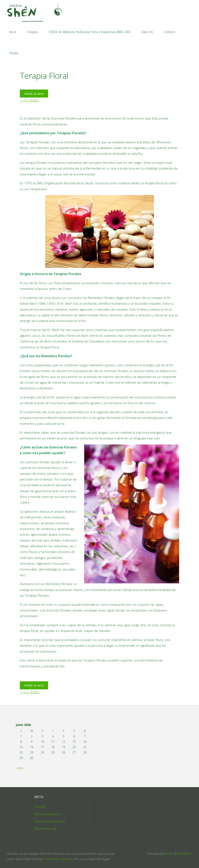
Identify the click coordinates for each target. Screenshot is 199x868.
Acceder (40, 807)
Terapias (32, 32)
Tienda (14, 53)
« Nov (20, 768)
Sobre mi (147, 32)
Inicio (13, 32)
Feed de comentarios (50, 821)
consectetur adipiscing (58, 859)
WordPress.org (45, 829)
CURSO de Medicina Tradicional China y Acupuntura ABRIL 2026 (90, 32)
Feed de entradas (47, 814)
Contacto (170, 32)
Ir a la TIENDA (30, 100)
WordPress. (185, 854)
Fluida (169, 854)
